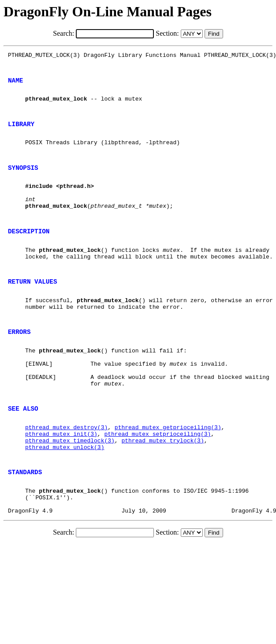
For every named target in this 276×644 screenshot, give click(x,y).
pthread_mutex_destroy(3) (66, 479)
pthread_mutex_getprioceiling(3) (168, 479)
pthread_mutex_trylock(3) (162, 494)
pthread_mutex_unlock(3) (65, 502)
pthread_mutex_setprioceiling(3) (157, 487)
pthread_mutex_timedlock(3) (70, 494)
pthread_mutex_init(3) (61, 487)
